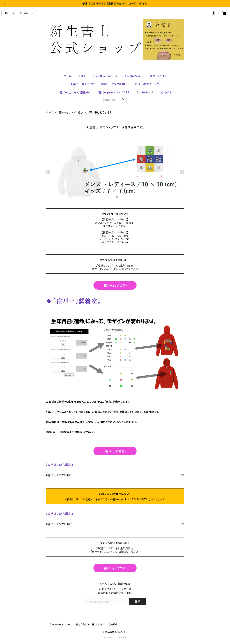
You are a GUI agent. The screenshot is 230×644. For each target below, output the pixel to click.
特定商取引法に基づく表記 (89, 624)
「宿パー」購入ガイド (83, 84)
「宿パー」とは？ (157, 76)
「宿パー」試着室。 (115, 451)
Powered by (115, 637)
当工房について (133, 76)
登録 (137, 601)
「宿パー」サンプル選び (114, 84)
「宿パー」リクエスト (115, 285)
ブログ (82, 76)
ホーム (68, 76)
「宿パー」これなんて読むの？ (75, 92)
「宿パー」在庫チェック (146, 84)
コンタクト (166, 92)
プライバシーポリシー (59, 624)
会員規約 (113, 624)
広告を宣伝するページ (105, 76)
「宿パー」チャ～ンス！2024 (113, 92)
